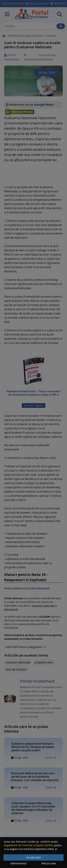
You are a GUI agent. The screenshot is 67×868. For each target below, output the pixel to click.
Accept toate (34, 857)
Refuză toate (49, 863)
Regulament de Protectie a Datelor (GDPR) (28, 845)
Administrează (19, 863)
